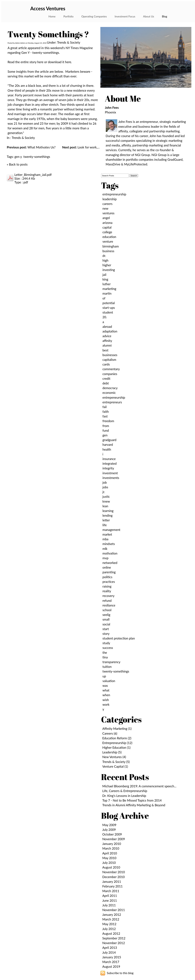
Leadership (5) (112, 752)
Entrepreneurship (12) (117, 743)
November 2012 (114, 943)
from (106, 426)
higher (107, 265)
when (106, 695)
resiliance (109, 605)
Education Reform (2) (117, 738)
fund (106, 430)
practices (109, 582)
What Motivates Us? (31, 147)
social (106, 624)
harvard (108, 444)
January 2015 (112, 957)
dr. (104, 256)
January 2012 (112, 914)
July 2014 (109, 952)
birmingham (111, 246)
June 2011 (110, 900)
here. (68, 62)
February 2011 (112, 886)
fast (105, 416)
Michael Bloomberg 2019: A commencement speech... (139, 786)
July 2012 (109, 929)
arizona (107, 223)
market (107, 534)
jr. (104, 492)
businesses (110, 355)
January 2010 (112, 844)
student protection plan (119, 638)
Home (52, 16)
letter (106, 520)
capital (107, 227)
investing (109, 270)
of (104, 298)
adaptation (110, 331)
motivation (110, 553)
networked (110, 563)
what (106, 690)
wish (106, 700)
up (104, 676)
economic (109, 393)
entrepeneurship (114, 397)
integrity (108, 468)
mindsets (109, 544)
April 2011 (110, 896)
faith (106, 411)
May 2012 (109, 924)
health (107, 449)
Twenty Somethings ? (48, 34)
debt (106, 383)
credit (106, 378)
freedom (108, 421)
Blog (165, 16)
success (108, 648)
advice (107, 336)
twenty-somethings (37, 157)
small (106, 619)
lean (105, 506)
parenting (109, 572)
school (107, 610)
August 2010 (111, 867)
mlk (105, 549)
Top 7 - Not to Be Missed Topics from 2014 (132, 800)
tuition (107, 667)
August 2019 (111, 966)
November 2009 (114, 839)
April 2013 (110, 948)
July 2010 (109, 863)
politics (107, 577)
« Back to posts (17, 164)
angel (106, 218)
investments (111, 478)
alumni (107, 345)
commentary (111, 369)
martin (107, 293)
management (111, 530)
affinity (107, 341)
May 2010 (109, 858)
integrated (110, 463)
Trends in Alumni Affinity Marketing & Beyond (134, 805)
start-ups (109, 308)
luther (107, 284)
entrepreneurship (114, 194)
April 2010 (110, 853)
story (106, 634)
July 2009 (109, 830)
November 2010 (114, 872)
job (105, 482)
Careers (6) (110, 733)
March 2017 (111, 962)
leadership (110, 199)
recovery (108, 596)
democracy (110, 388)
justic (106, 496)
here (41, 62)
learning (108, 511)
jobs (105, 487)
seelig (106, 615)
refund (107, 600)
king (105, 279)
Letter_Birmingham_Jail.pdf (33, 175)
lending (108, 515)
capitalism (109, 360)
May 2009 (109, 825)
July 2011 (109, 905)
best (105, 350)
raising (107, 586)
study (106, 643)
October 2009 (112, 834)
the (105, 652)
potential (109, 303)
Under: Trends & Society (64, 42)
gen (105, 435)
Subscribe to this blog (120, 973)
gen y (18, 157)
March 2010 (111, 848)
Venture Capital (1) (115, 766)
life (105, 525)
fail (105, 407)
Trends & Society (23, 138)
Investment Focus (125, 16)
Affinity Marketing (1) (117, 728)
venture (108, 241)
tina (105, 657)
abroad (107, 326)
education (109, 237)
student (108, 312)
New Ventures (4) (114, 757)
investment (110, 473)
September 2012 (114, 938)
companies (110, 374)
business (108, 251)
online (107, 567)
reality (107, 591)
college (107, 232)
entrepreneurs (112, 402)
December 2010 (114, 877)
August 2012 (111, 933)
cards (106, 364)
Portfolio (69, 16)
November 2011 (114, 910)
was (105, 685)
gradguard (109, 440)
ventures (108, 213)
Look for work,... (81, 147)
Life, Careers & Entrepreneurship (125, 791)
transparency (111, 662)
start (106, 629)
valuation (109, 681)
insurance (109, 459)
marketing (109, 289)
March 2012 (111, 919)
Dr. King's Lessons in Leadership (124, 796)
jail (104, 275)
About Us (149, 16)
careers (107, 204)
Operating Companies (94, 16)
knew (106, 501)
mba (105, 539)
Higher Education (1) (116, 747)
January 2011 (112, 881)
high (105, 260)
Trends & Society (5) (116, 762)
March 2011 (111, 891)
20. (105, 317)
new (105, 208)
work (106, 704)
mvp (105, 558)
